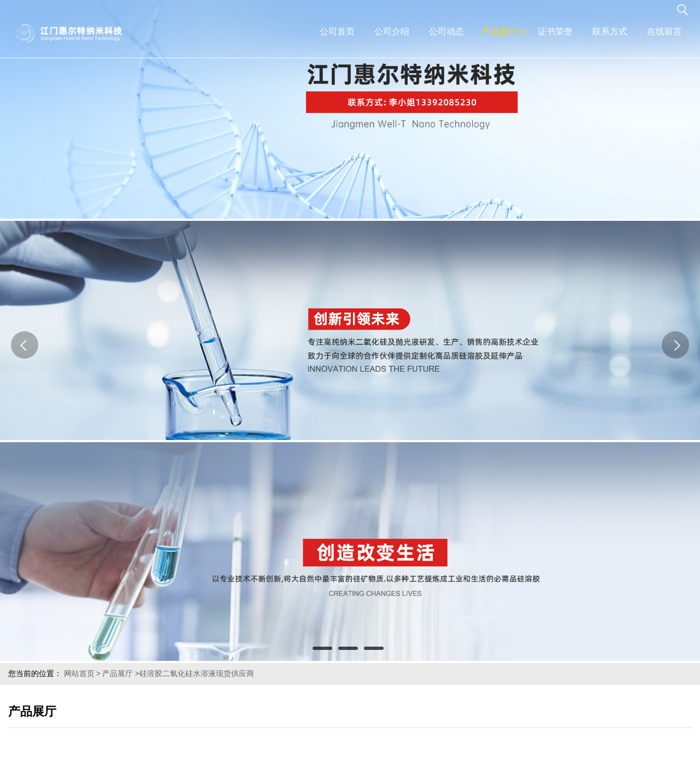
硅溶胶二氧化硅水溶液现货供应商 (197, 674)
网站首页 (79, 674)
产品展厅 (117, 674)
